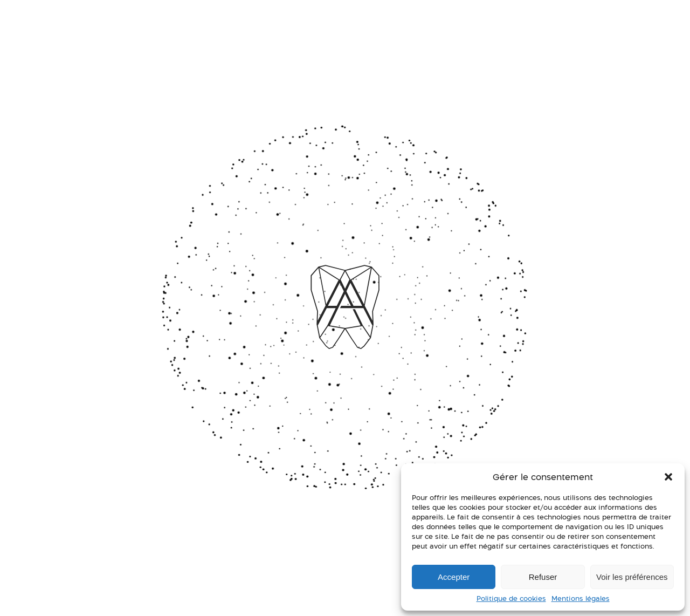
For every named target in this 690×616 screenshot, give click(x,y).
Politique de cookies (511, 598)
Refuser (543, 577)
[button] (668, 477)
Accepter (454, 577)
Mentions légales (581, 598)
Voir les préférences (632, 577)
